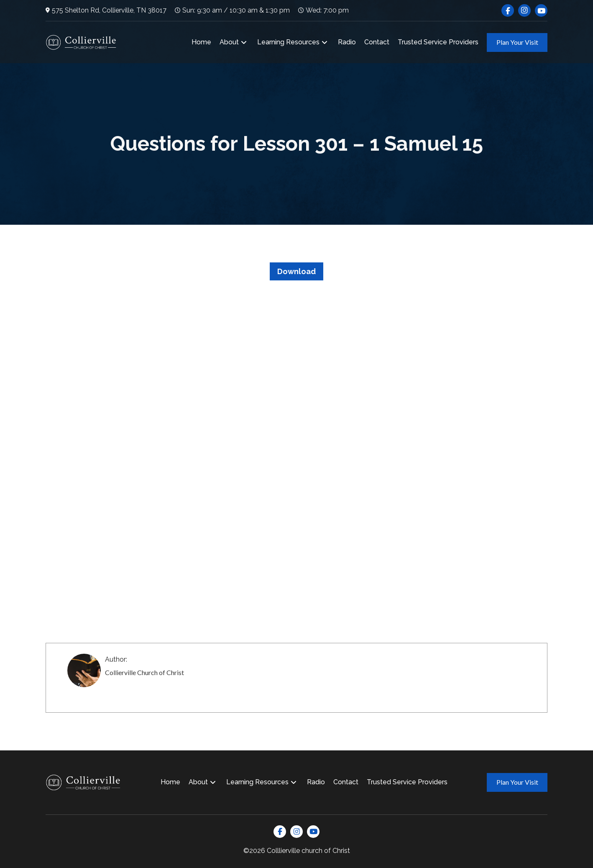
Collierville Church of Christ (144, 672)
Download (296, 271)
